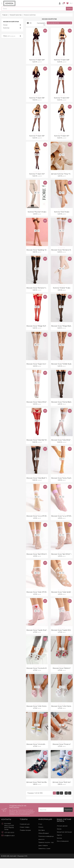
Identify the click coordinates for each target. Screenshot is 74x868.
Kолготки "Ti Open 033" (37, 137)
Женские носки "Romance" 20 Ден (38, 291)
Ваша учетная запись (64, 830)
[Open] (2, 3)
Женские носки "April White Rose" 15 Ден (40, 560)
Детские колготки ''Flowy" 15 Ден (62, 176)
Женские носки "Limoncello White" (38, 753)
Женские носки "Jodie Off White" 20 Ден (40, 599)
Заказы (59, 838)
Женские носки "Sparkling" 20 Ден (38, 253)
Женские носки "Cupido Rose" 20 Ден (39, 637)
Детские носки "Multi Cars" (62, 791)
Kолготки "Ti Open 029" (37, 60)
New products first (60, 23)
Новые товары (25, 837)
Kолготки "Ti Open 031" (62, 137)
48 (66, 803)
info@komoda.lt (9, 845)
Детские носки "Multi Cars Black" (37, 791)
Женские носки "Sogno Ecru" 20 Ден (39, 368)
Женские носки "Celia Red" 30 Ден (38, 445)
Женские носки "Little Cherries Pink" (39, 714)
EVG (26, 866)
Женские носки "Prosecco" (62, 753)
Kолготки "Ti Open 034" (62, 98)
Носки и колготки (11, 22)
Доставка (42, 840)
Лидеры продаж (25, 840)
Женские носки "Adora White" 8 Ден (39, 406)
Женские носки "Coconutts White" (38, 676)
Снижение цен (25, 834)
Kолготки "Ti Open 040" (37, 176)
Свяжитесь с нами (44, 858)
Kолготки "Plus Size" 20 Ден (37, 214)
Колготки (6, 28)
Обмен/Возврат (44, 843)
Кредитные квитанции (64, 842)
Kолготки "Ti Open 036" (37, 98)
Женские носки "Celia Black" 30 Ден (39, 484)
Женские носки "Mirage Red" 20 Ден (39, 329)
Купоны (59, 848)
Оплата (41, 837)
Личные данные (62, 835)
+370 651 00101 (9, 842)
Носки (5, 25)
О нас (40, 834)
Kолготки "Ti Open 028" (62, 60)
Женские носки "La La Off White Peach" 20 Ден (42, 522)
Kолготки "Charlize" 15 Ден (62, 291)
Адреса (59, 845)
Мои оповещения (63, 851)
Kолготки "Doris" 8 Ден (62, 214)
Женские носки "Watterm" (62, 676)
